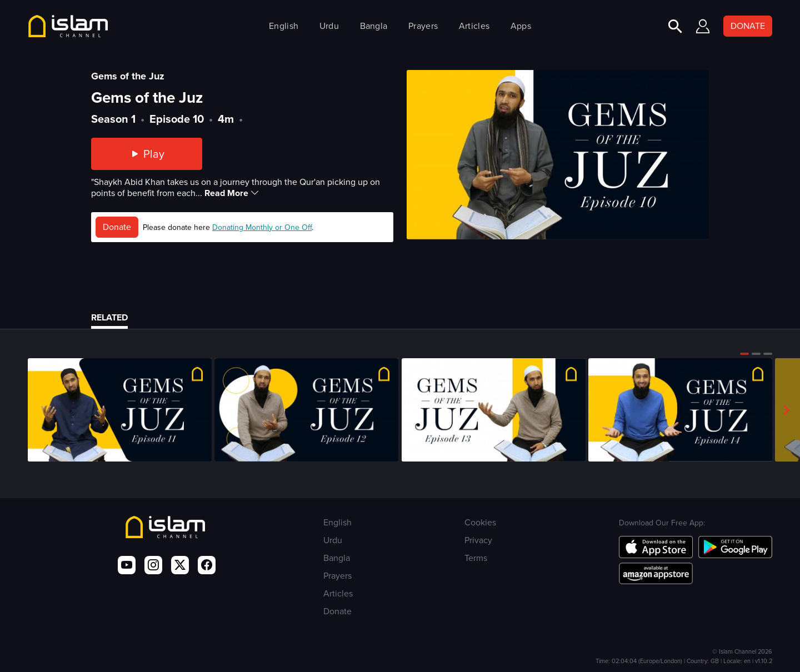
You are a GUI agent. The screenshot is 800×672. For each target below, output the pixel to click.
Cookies (480, 522)
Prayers (423, 26)
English (284, 26)
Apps (521, 26)
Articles (474, 26)
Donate (117, 227)
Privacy (478, 540)
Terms (476, 558)
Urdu (329, 26)
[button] (744, 354)
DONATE (748, 26)
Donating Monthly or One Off (262, 227)
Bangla (374, 26)
